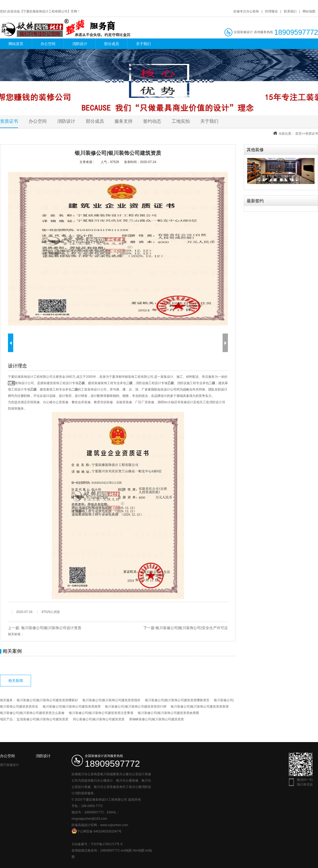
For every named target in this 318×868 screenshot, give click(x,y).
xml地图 (126, 851)
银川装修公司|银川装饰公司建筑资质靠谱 (200, 707)
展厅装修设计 (10, 765)
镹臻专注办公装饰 (246, 11)
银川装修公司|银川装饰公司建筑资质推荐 (72, 707)
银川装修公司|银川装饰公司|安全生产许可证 (192, 628)
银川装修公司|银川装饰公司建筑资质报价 (111, 700)
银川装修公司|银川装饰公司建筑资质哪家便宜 (177, 700)
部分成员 (112, 44)
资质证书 (9, 121)
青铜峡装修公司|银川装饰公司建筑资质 (156, 719)
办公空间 (48, 44)
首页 (298, 134)
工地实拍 (181, 121)
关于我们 (143, 44)
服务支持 (123, 121)
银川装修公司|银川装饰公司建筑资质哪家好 (47, 700)
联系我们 (290, 11)
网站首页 (16, 44)
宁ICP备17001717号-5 (107, 844)
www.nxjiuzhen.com (114, 825)
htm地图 (139, 851)
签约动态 (152, 121)
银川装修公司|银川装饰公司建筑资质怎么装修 (32, 713)
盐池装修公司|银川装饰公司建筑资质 (43, 719)
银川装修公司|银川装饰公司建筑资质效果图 (168, 713)
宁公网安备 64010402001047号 (97, 831)
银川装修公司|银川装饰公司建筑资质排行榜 (136, 707)
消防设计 (80, 44)
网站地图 (309, 11)
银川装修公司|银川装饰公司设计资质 (51, 628)
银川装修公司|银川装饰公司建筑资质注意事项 (101, 713)
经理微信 (271, 11)
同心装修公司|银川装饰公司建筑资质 (99, 719)
